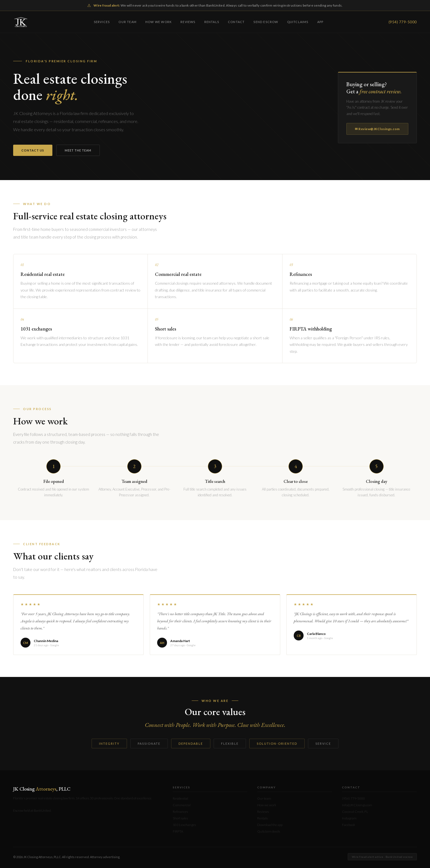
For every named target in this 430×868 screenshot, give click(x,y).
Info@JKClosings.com (357, 805)
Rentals (212, 22)
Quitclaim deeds (269, 831)
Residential (180, 798)
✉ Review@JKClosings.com (377, 129)
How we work (159, 22)
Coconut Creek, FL (355, 812)
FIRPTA (178, 831)
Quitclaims (298, 22)
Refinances (180, 812)
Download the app (270, 825)
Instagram (349, 818)
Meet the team (78, 150)
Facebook (349, 825)
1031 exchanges (184, 825)
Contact (236, 22)
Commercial (182, 805)
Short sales (180, 818)
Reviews (188, 22)
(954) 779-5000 (403, 22)
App (320, 22)
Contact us (33, 150)
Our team (128, 22)
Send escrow (266, 22)
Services (102, 22)
